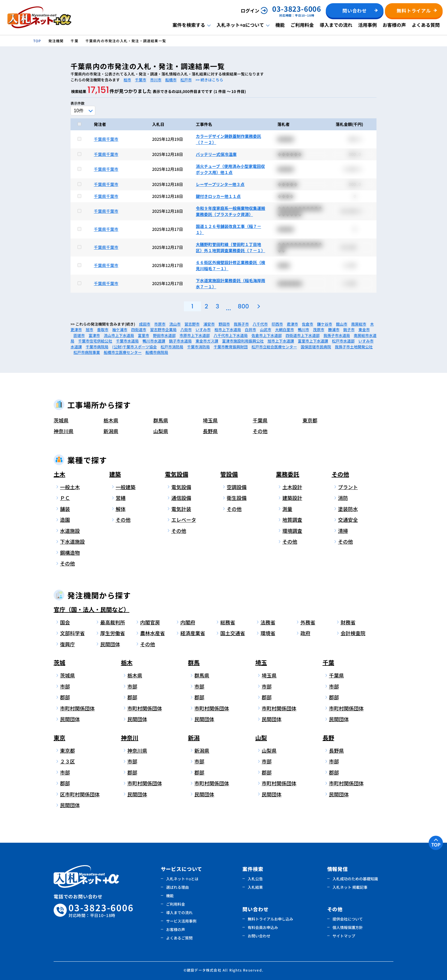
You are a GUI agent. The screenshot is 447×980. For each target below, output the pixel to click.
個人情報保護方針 (348, 927)
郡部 (65, 697)
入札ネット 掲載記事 (350, 887)
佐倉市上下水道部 (267, 335)
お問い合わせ (259, 936)
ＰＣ (65, 498)
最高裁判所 (113, 622)
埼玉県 (210, 420)
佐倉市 (308, 324)
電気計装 (181, 509)
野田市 (224, 324)
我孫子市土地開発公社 (354, 347)
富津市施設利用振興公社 (243, 341)
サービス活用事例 (181, 921)
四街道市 (139, 330)
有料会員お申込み (263, 927)
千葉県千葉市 (106, 139)
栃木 (127, 662)
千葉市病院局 (97, 347)
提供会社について (348, 919)
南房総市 (359, 324)
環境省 (268, 633)
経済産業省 (193, 633)
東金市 (364, 330)
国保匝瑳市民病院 (316, 347)
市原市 (160, 324)
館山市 (342, 324)
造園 (65, 520)
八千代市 (260, 324)
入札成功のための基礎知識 (355, 879)
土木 (59, 474)
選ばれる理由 (177, 887)
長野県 (210, 431)
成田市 (145, 324)
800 (243, 306)
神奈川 (130, 738)
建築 (115, 474)
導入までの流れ (336, 25)
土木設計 (292, 487)
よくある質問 (426, 25)
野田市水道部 (164, 335)
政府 (305, 633)
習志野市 (192, 324)
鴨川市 (303, 330)
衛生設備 (237, 498)
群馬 (194, 662)
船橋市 (171, 80)
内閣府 (188, 622)
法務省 (268, 622)
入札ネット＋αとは (182, 879)
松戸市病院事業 (87, 352)
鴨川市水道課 (154, 341)
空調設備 (237, 487)
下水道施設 (72, 541)
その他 (260, 431)
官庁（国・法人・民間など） (91, 609)
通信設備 (181, 498)
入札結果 (255, 887)
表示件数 (78, 103)
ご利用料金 (302, 25)
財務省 (348, 622)
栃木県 (111, 420)
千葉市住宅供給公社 (95, 341)
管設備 (229, 474)
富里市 (144, 335)
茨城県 (61, 420)
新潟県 (111, 431)
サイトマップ (344, 936)
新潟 (194, 738)
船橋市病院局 (157, 352)
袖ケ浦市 (120, 330)
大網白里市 (285, 330)
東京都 (310, 420)
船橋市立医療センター (123, 352)
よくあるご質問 (179, 938)
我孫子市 (241, 324)
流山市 (175, 324)
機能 (280, 25)
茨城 (59, 662)
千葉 (328, 662)
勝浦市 (334, 330)
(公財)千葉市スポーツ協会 (134, 347)
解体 (121, 509)
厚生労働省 (113, 633)
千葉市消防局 (198, 347)
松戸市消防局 (172, 347)
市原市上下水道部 (195, 335)
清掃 (343, 531)
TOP (436, 844)
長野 (328, 738)
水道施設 (70, 531)
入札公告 (255, 879)
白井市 (250, 330)
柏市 (127, 80)
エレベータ (184, 520)
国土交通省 (233, 633)
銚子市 (349, 330)
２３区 (67, 761)
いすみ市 (203, 330)
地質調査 (292, 520)
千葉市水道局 (127, 341)
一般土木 (70, 487)
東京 (59, 738)
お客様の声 (394, 25)
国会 (65, 622)
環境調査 (292, 531)
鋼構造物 (70, 553)
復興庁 (67, 644)
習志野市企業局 (163, 330)
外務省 (308, 622)
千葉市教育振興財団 (231, 347)
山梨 (261, 738)
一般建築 (126, 487)
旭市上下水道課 (281, 341)
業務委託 (288, 474)
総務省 (228, 622)
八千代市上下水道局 (231, 335)
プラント (348, 487)
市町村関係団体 (77, 708)
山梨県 (161, 431)
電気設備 (177, 474)
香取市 (103, 330)
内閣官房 (150, 622)
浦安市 (209, 324)
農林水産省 (153, 633)
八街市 (186, 330)
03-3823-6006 (101, 910)
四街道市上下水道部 (303, 335)
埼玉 (261, 662)
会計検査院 (353, 633)
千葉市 (141, 80)
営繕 (121, 498)
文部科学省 (72, 633)
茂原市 (319, 330)
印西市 (277, 324)
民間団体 (110, 644)
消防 (343, 498)
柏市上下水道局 (228, 330)
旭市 (89, 330)
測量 (287, 509)
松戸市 (186, 80)
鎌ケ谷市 (325, 324)
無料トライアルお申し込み (270, 919)
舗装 (65, 509)
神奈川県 (64, 431)
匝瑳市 (79, 335)
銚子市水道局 (180, 341)
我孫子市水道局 (337, 335)
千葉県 (260, 420)
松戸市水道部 (343, 341)
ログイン (250, 10)
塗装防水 (348, 509)
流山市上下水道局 (119, 335)
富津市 (94, 335)
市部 (65, 686)
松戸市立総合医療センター (274, 347)
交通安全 (348, 520)
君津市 (292, 324)
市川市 (156, 80)
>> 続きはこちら (209, 80)
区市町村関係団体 (79, 794)
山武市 (266, 330)
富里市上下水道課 (313, 341)
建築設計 (292, 498)
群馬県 (161, 420)
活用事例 (367, 25)
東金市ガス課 (207, 341)
